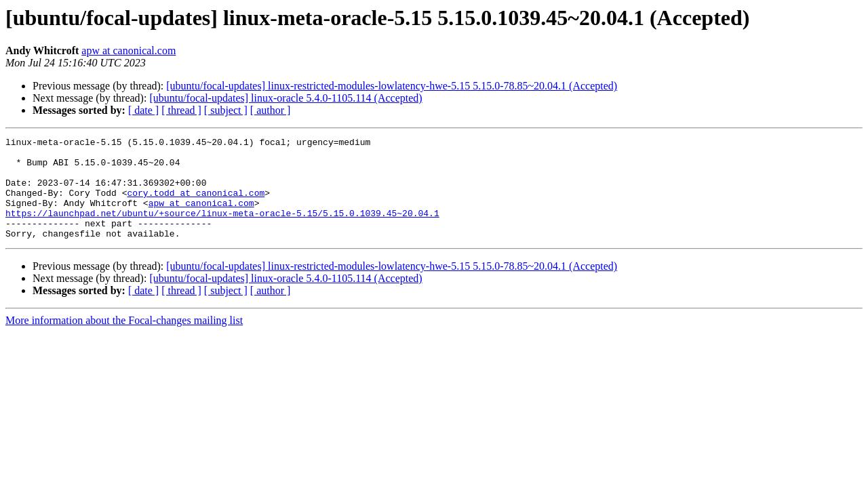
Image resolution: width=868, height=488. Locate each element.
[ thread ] (181, 110)
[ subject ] (226, 110)
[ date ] (143, 110)
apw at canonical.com (129, 50)
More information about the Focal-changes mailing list (124, 341)
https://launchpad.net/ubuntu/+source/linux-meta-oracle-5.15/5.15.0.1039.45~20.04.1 (222, 229)
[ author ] (271, 110)
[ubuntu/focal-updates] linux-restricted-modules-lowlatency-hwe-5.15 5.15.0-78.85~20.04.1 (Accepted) (392, 86)
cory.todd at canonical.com (196, 205)
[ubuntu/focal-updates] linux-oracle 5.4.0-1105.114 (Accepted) (285, 98)
